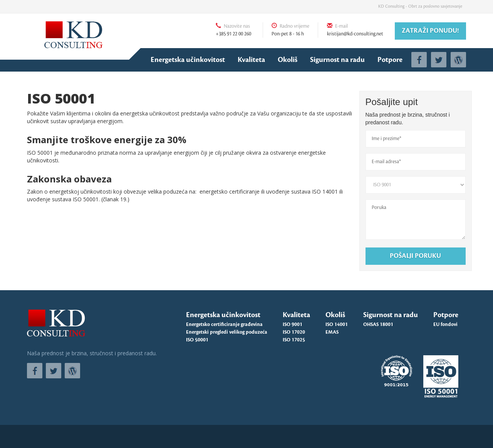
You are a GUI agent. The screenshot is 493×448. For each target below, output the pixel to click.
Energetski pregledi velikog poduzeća (227, 332)
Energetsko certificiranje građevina (224, 324)
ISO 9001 (293, 324)
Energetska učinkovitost (188, 60)
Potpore (390, 60)
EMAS (332, 332)
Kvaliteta (251, 60)
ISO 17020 (294, 332)
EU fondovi (445, 324)
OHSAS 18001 (378, 324)
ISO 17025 (294, 340)
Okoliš (288, 60)
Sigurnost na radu (337, 60)
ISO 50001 (197, 340)
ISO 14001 (337, 324)
